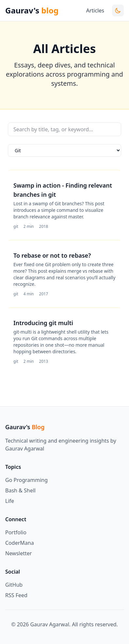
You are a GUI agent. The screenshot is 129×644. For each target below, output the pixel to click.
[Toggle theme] (118, 10)
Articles (95, 10)
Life (10, 501)
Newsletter (18, 553)
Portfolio (16, 532)
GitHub (14, 585)
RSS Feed (16, 595)
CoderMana (20, 543)
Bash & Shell (20, 490)
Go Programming (26, 480)
